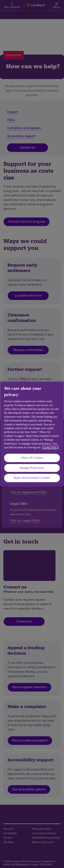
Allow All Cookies (32, 458)
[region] (32, 434)
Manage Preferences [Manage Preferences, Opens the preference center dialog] (32, 468)
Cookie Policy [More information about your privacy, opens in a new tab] (50, 447)
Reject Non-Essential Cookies (32, 478)
